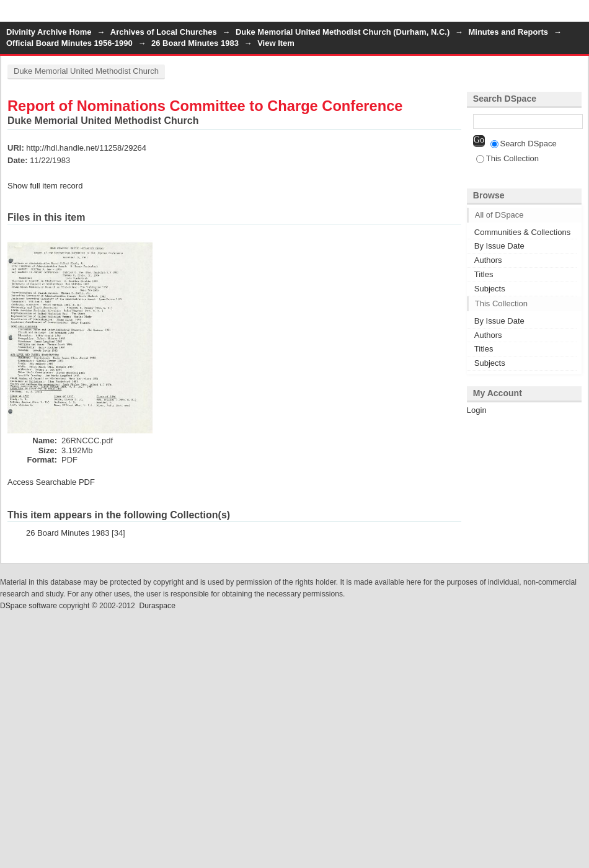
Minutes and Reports (508, 32)
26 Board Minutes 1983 (195, 43)
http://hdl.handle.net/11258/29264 (86, 148)
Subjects (490, 289)
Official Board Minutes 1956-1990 (69, 43)
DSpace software (29, 606)
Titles (484, 274)
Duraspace (157, 606)
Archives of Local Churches (164, 32)
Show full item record (45, 186)
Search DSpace (524, 144)
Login (579, 15)
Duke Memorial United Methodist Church (86, 71)
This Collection (507, 158)
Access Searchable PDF (51, 482)
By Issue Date (499, 246)
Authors (488, 260)
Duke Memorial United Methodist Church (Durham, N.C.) (343, 32)
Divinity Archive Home (49, 32)
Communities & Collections (522, 232)
